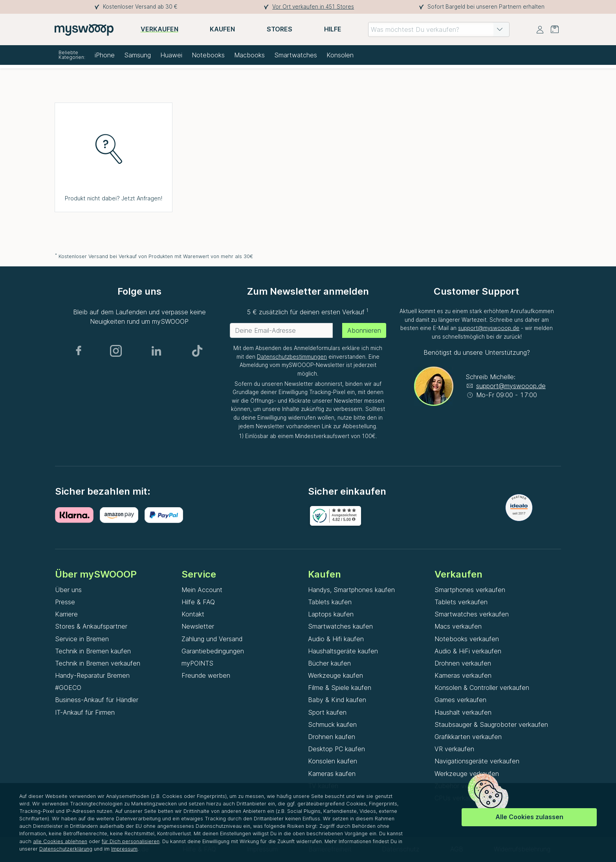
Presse (65, 602)
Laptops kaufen (331, 614)
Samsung (137, 55)
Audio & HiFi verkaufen (468, 651)
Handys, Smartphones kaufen (351, 590)
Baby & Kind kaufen (337, 700)
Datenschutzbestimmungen (292, 357)
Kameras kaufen (332, 774)
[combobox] (439, 29)
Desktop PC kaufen (336, 749)
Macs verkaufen (458, 626)
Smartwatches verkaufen (472, 614)
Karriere (66, 614)
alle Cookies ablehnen (60, 841)
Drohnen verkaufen (463, 663)
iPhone (105, 55)
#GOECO (68, 688)
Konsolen (340, 55)
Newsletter (198, 626)
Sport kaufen (327, 712)
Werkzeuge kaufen (335, 675)
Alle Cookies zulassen (529, 817)
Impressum (124, 849)
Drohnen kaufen (332, 737)
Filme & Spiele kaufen (340, 688)
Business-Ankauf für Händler (97, 700)
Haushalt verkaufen (463, 712)
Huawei (171, 55)
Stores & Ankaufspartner (91, 626)
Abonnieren (364, 330)
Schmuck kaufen (332, 724)
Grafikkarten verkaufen (468, 737)
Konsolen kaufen (333, 761)
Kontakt (193, 614)
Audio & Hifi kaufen (336, 639)
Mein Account (202, 590)
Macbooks (249, 55)
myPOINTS (197, 663)
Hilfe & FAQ (198, 602)
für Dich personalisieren (131, 841)
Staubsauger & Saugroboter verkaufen (491, 724)
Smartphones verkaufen (470, 590)
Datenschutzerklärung (66, 849)
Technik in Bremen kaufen (93, 651)
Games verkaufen (460, 700)
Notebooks (208, 55)
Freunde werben (206, 675)
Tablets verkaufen (461, 602)
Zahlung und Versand (212, 639)
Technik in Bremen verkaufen (98, 663)
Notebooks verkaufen (467, 639)
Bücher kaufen (329, 663)
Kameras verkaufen (463, 675)
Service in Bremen (82, 639)
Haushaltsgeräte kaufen (343, 651)
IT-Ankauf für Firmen (85, 712)
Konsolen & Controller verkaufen (482, 688)
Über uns (68, 590)
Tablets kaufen (330, 602)
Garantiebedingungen (213, 651)
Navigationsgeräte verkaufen (477, 761)
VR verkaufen (454, 749)
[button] (500, 29)
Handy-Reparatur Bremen (92, 675)
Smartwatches (296, 55)
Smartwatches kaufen (340, 626)
